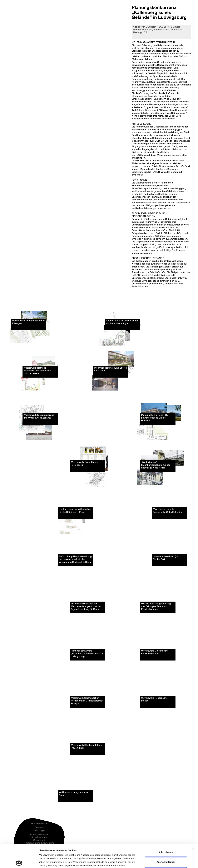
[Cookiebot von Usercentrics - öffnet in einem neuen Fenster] (19, 862)
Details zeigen (156, 862)
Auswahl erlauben (166, 839)
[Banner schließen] (193, 826)
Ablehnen (166, 849)
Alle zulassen (166, 829)
